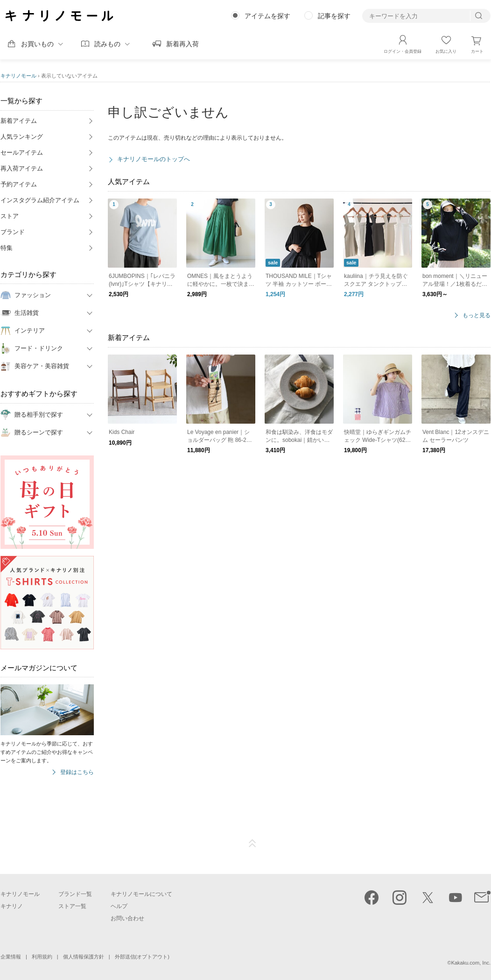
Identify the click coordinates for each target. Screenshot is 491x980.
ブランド (13, 232)
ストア (10, 216)
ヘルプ (119, 906)
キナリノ (12, 906)
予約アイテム (19, 184)
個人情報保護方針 (84, 957)
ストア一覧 (72, 906)
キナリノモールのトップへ (154, 159)
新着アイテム (19, 121)
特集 (7, 248)
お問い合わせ (127, 918)
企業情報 (11, 957)
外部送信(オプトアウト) (142, 957)
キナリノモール (18, 76)
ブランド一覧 (75, 894)
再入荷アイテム (22, 168)
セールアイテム (22, 153)
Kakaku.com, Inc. (471, 963)
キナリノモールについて (141, 894)
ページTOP (253, 844)
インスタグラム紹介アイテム (40, 200)
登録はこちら (77, 772)
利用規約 (42, 957)
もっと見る (477, 316)
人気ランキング (22, 137)
